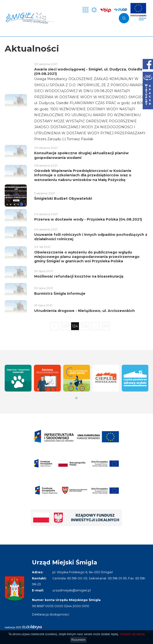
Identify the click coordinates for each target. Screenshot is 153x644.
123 (65, 326)
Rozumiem (78, 640)
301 (106, 326)
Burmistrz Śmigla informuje (60, 294)
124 (75, 326)
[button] (76, 398)
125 (85, 326)
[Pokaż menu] (142, 18)
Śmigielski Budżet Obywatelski (63, 198)
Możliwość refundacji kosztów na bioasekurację (79, 276)
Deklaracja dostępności (51, 614)
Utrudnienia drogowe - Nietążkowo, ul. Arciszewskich (84, 311)
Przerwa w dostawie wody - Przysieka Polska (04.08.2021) (88, 219)
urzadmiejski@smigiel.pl (72, 590)
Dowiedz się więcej (132, 634)
